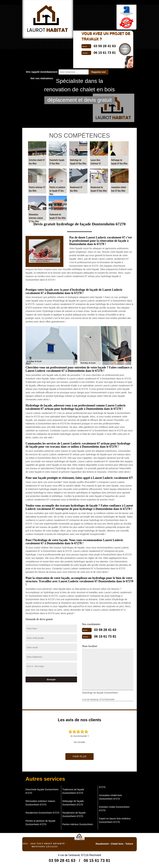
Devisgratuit (125, 49)
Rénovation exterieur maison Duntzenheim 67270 (40, 803)
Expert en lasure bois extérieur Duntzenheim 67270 (115, 820)
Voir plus (79, 756)
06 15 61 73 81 (105, 636)
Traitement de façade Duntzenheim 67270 (73, 791)
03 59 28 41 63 (105, 46)
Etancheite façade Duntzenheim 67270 (42, 791)
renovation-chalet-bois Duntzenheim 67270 (111, 797)
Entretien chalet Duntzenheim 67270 (114, 809)
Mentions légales (45, 847)
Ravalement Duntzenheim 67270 (42, 813)
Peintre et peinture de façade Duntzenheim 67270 (40, 823)
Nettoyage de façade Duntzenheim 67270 (73, 803)
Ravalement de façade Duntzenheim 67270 (74, 814)
